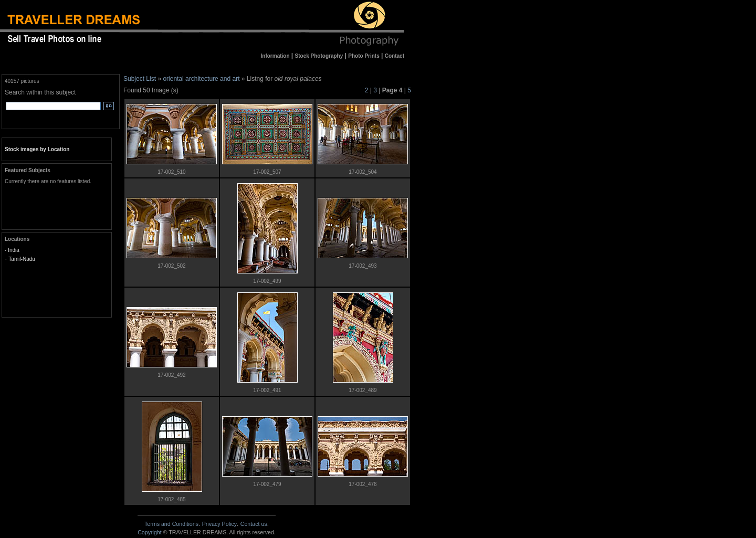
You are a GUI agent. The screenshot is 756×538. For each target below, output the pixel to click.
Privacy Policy (219, 524)
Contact (254, 524)
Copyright (150, 532)
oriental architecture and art (201, 79)
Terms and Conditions (171, 524)
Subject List (140, 79)
